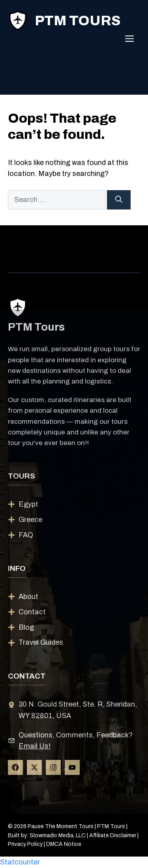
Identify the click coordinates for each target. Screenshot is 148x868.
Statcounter (20, 862)
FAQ (26, 535)
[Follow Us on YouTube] (72, 767)
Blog (26, 627)
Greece (30, 520)
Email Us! (35, 746)
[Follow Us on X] (34, 767)
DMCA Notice (64, 844)
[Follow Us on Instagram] (53, 767)
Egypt (28, 504)
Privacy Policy (25, 844)
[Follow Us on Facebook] (15, 767)
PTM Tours (78, 21)
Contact (32, 612)
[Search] (119, 200)
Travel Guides (41, 642)
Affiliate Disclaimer (113, 835)
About (28, 597)
